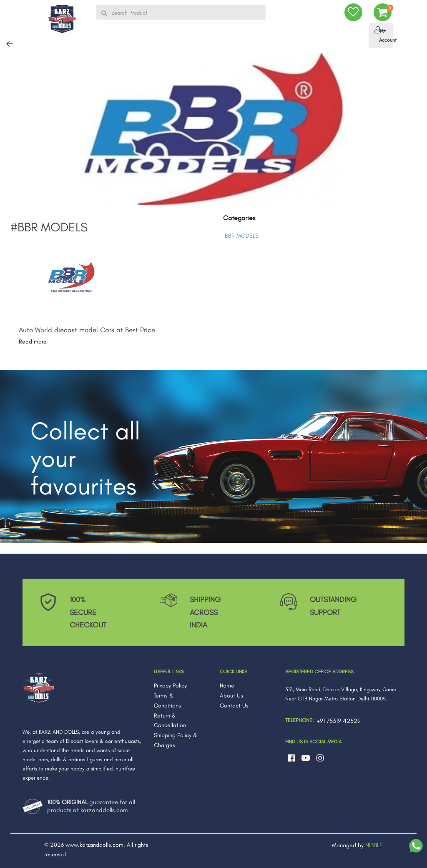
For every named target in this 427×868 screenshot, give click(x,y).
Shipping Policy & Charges (176, 740)
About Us (231, 696)
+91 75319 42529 (339, 721)
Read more (33, 342)
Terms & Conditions (167, 701)
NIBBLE (374, 845)
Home (227, 686)
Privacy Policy (170, 686)
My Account (382, 35)
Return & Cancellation (170, 721)
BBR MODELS (242, 236)
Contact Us (234, 706)
